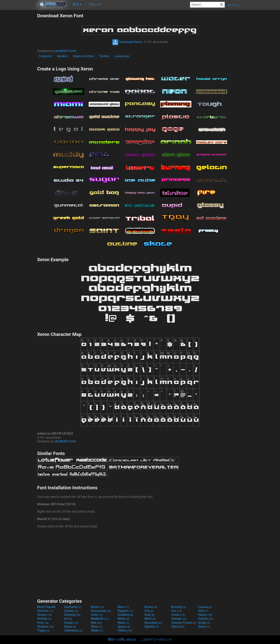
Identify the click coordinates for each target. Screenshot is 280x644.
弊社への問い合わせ (122, 639)
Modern (63, 56)
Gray (150, 615)
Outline (206, 619)
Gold (97, 615)
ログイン (234, 5)
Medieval (100, 619)
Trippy (43, 630)
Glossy (45, 615)
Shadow (45, 627)
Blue (123, 607)
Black (97, 607)
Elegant (126, 611)
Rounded (153, 623)
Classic (71, 611)
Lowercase (122, 56)
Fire (149, 611)
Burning (179, 607)
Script (204, 623)
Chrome (45, 611)
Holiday (44, 619)
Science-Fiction (83, 56)
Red (96, 623)
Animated (73, 607)
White (97, 630)
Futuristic (46, 56)
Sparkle (152, 627)
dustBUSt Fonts (66, 51)
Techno (104, 56)
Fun (177, 611)
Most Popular (46, 607)
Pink (43, 623)
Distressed (101, 611)
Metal (124, 619)
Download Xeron (127, 42)
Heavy (205, 615)
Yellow (125, 630)
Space (124, 627)
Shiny (97, 627)
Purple (71, 623)
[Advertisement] (18, 71)
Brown (151, 607)
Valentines (73, 630)
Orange (179, 619)
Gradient (125, 615)
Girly (203, 611)
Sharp (70, 627)
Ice (68, 619)
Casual (205, 607)
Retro (123, 623)
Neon (150, 619)
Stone (204, 627)
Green (178, 615)
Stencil (178, 627)
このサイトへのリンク (156, 639)
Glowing (72, 615)
